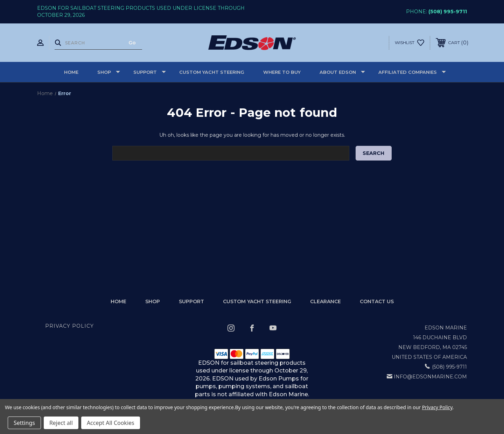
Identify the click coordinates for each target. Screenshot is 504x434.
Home (71, 72)
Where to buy (282, 72)
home (118, 301)
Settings (24, 423)
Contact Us (377, 301)
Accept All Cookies (111, 423)
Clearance (325, 301)
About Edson (342, 72)
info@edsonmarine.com (430, 377)
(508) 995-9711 (448, 12)
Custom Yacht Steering (212, 72)
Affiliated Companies (412, 72)
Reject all (61, 423)
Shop (109, 72)
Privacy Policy (69, 326)
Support (150, 72)
